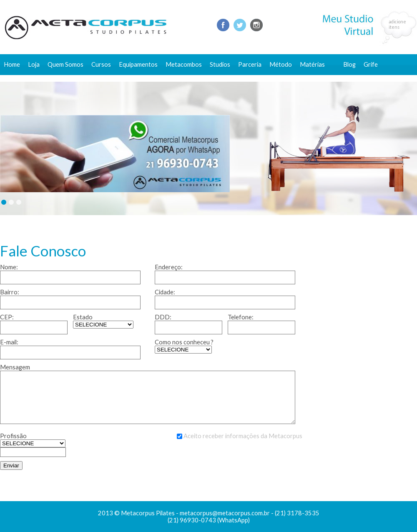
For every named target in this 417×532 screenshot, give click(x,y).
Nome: (9, 267)
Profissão (13, 436)
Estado (83, 317)
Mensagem (15, 367)
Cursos (101, 64)
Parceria (250, 64)
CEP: (7, 317)
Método (281, 64)
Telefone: (241, 317)
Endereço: (169, 267)
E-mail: (9, 342)
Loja (34, 64)
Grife (371, 64)
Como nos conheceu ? (184, 342)
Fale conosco (361, 78)
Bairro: (10, 292)
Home (12, 64)
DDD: (163, 317)
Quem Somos (65, 64)
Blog (349, 64)
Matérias (312, 64)
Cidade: (165, 292)
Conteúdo (317, 78)
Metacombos (184, 64)
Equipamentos (138, 64)
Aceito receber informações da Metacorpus (243, 436)
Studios (220, 64)
